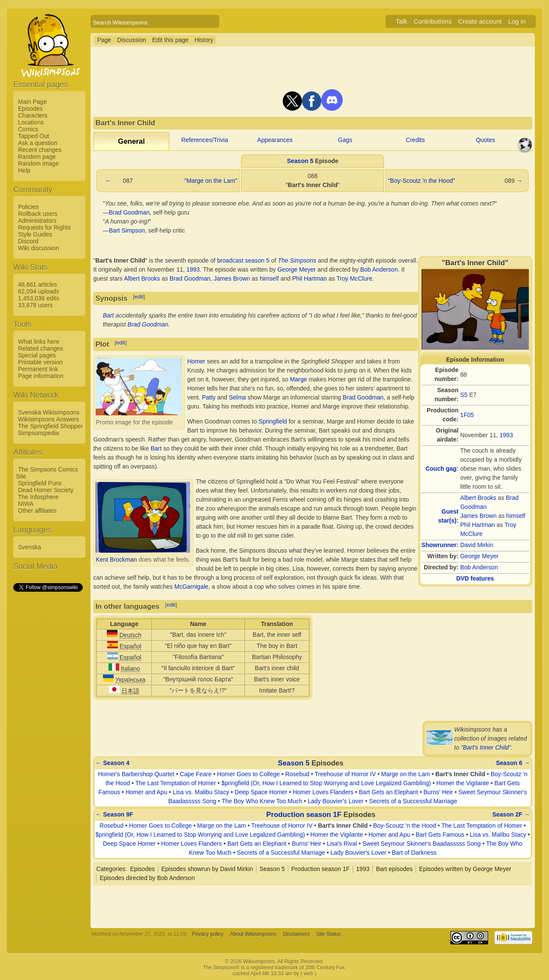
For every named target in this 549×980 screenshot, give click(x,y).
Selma (238, 397)
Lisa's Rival (342, 844)
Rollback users (38, 214)
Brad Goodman (129, 212)
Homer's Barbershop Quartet (136, 774)
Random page (37, 157)
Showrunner (439, 545)
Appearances (275, 140)
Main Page (32, 102)
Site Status (329, 934)
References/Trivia (205, 140)
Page (104, 40)
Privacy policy (208, 934)
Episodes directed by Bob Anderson (147, 878)
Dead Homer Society (46, 490)
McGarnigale (191, 587)
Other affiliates (37, 511)
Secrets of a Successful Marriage (413, 801)
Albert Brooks (478, 498)
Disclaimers (296, 934)
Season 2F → (511, 814)
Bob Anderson (479, 567)
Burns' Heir (438, 792)
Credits (415, 140)
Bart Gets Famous (440, 835)
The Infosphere (38, 497)
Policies (28, 207)
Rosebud (297, 774)
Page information (41, 376)
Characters (33, 115)
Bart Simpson (127, 230)
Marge (299, 379)
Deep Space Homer (261, 792)
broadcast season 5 (243, 260)
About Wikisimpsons (253, 934)
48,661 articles (38, 284)
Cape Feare (196, 774)
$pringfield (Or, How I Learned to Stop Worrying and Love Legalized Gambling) (326, 783)
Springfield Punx (40, 483)
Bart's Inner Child (486, 747)
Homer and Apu (146, 792)
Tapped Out (33, 136)
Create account (480, 21)
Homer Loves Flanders (323, 792)
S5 (464, 395)
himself (516, 516)
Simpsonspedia (39, 433)
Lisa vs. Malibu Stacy (201, 792)
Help (24, 170)
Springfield (273, 421)
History (204, 40)
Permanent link (38, 369)
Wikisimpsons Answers (48, 419)
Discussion (132, 40)
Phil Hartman (478, 525)
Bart (109, 315)
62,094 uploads (39, 291)
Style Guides (35, 234)
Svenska (30, 547)
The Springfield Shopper (50, 426)
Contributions (433, 21)
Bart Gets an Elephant (389, 792)
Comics (28, 129)
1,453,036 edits (39, 298)
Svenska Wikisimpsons (49, 412)
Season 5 (300, 161)
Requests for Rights (44, 227)
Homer (196, 361)
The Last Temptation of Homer (175, 783)
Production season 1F (304, 815)
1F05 (467, 415)
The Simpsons (297, 260)
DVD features (475, 578)
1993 (506, 435)
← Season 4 (112, 763)
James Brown (478, 516)
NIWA (26, 504)
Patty (209, 397)
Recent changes (40, 150)
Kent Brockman (116, 560)
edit (139, 297)
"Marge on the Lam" (211, 181)
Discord (28, 241)
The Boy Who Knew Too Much (262, 801)
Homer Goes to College (248, 774)
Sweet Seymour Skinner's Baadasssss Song (422, 844)
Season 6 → (513, 763)
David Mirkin (477, 545)
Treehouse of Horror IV (345, 774)
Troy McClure (354, 278)
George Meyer (479, 556)
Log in (517, 21)
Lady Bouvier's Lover (335, 801)
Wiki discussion (39, 248)
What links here (39, 342)
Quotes (485, 140)
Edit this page (170, 40)
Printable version (40, 362)
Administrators (37, 221)
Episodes (30, 109)
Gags (345, 140)
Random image (38, 163)
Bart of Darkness (414, 853)
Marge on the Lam (406, 774)
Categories (111, 869)
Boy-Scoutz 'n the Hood (405, 826)
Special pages (37, 355)
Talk (402, 21)
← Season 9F (114, 814)
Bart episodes (394, 869)
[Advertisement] (48, 722)
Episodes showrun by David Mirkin (207, 869)
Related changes (41, 348)
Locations (31, 122)
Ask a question (38, 143)
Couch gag (441, 469)
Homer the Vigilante (463, 783)
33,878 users (35, 305)
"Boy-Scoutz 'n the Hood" (421, 181)
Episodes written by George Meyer (465, 869)
